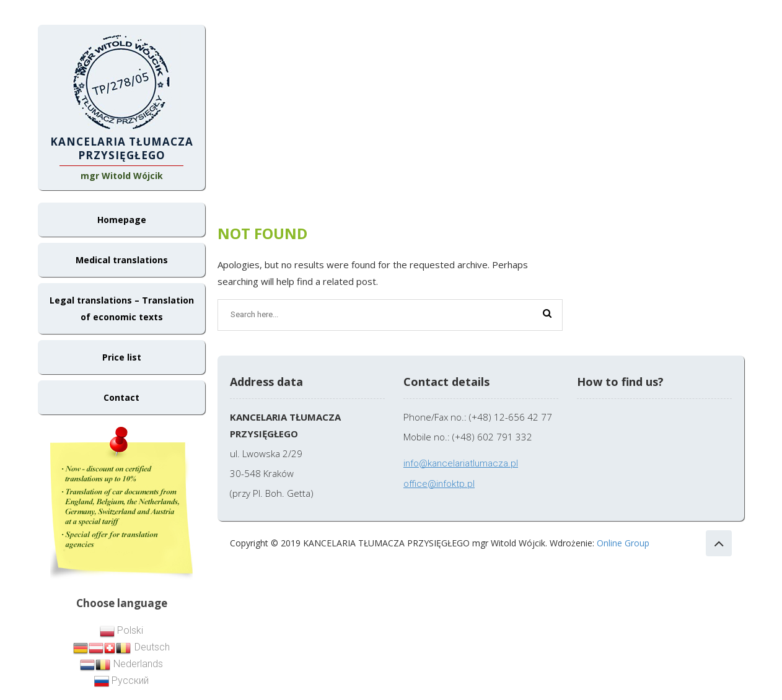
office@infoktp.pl (439, 484)
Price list (122, 357)
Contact (121, 397)
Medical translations (122, 260)
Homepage (122, 220)
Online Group (623, 543)
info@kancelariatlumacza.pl (461, 463)
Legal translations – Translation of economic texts (122, 308)
